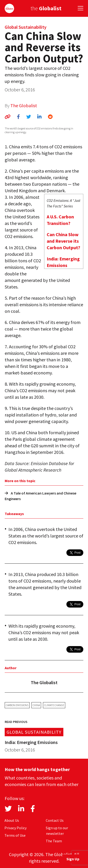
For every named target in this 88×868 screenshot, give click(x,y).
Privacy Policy (15, 828)
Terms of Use (15, 835)
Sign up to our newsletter (57, 831)
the (46, 8)
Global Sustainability (26, 27)
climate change (54, 705)
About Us (12, 820)
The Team (54, 841)
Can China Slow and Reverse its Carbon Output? (63, 241)
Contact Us (55, 820)
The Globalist (24, 105)
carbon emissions (17, 705)
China (36, 705)
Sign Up (73, 859)
